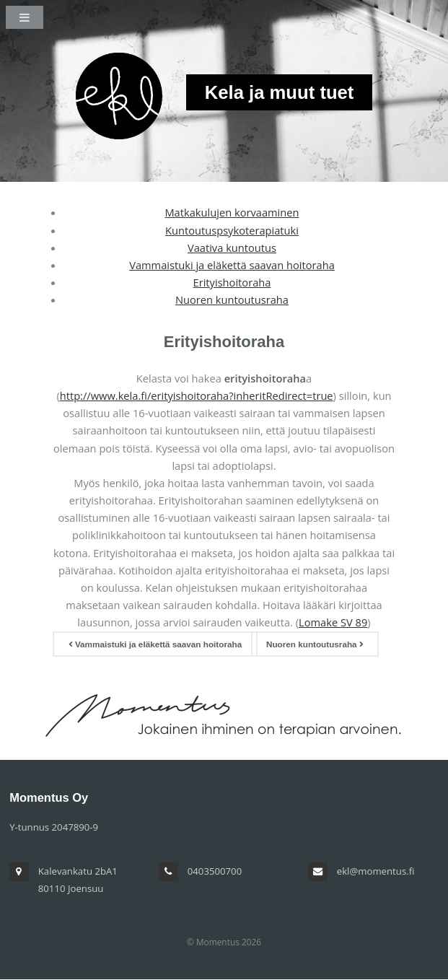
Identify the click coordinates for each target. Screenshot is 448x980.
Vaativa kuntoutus (232, 248)
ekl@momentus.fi (376, 871)
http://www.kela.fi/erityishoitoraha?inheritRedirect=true (197, 395)
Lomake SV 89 (333, 622)
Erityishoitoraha (232, 282)
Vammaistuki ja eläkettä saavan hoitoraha (232, 265)
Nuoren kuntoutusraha (232, 299)
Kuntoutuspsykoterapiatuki (232, 230)
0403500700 (215, 871)
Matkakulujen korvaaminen (232, 212)
